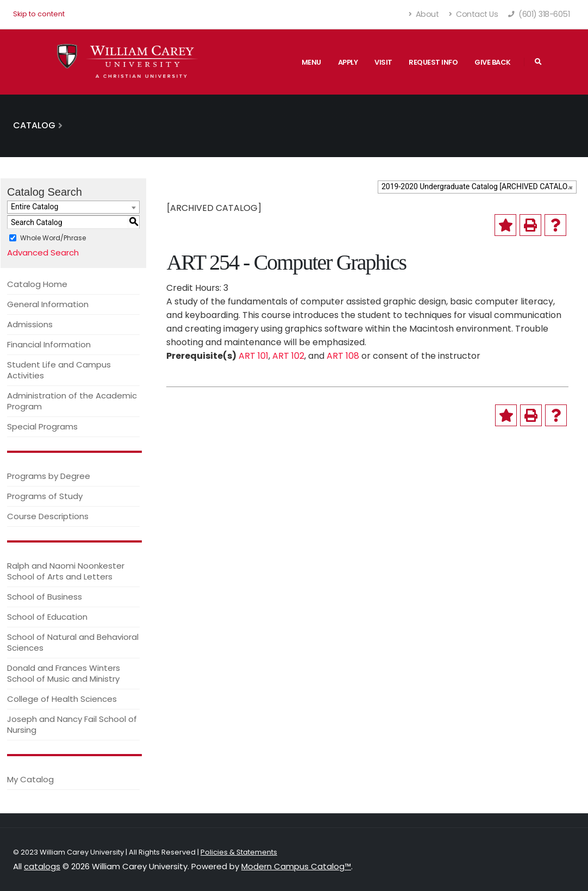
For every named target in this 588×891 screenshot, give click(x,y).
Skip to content (39, 14)
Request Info (433, 62)
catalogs (42, 866)
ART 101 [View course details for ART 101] (254, 356)
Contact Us (473, 14)
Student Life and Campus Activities (59, 370)
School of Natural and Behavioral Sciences (73, 642)
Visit (383, 62)
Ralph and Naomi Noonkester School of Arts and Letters (66, 571)
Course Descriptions (48, 516)
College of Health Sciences (62, 699)
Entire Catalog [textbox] (35, 207)
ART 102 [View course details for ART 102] (288, 356)
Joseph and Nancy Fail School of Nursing (72, 724)
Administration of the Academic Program (72, 401)
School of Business (45, 597)
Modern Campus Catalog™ (296, 866)
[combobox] (477, 187)
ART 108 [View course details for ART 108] (343, 356)
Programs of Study (45, 496)
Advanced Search (43, 253)
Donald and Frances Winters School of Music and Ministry (64, 673)
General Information (48, 304)
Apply (348, 62)
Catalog (34, 125)
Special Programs (42, 426)
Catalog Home (37, 284)
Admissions (30, 324)
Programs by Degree (49, 476)
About (424, 14)
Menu (311, 62)
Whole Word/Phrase (53, 238)
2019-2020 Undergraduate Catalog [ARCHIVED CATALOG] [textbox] (478, 186)
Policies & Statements (239, 852)
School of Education (47, 617)
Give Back (493, 62)
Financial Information (49, 344)
